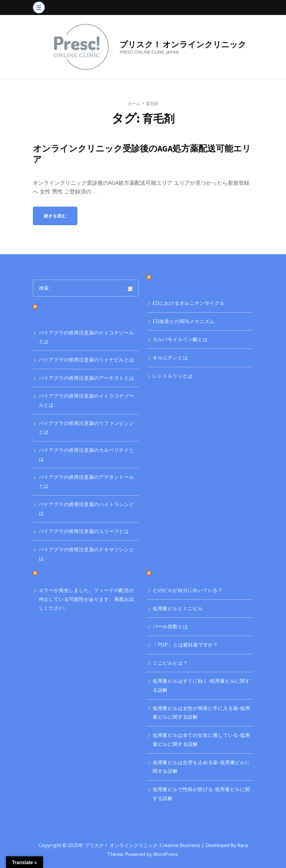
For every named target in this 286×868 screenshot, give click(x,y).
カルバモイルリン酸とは (180, 339)
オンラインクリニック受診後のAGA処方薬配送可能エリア (142, 154)
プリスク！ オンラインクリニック (183, 44)
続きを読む (55, 216)
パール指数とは (170, 626)
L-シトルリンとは (173, 376)
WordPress (165, 854)
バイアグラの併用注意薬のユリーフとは (84, 531)
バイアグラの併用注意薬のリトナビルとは (87, 360)
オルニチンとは (170, 357)
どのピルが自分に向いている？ (188, 590)
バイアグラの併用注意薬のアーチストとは (87, 378)
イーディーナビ (59, 575)
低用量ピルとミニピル (178, 608)
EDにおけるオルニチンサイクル (189, 303)
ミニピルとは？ (170, 663)
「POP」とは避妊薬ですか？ (185, 645)
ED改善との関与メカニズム (184, 321)
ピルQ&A (165, 575)
